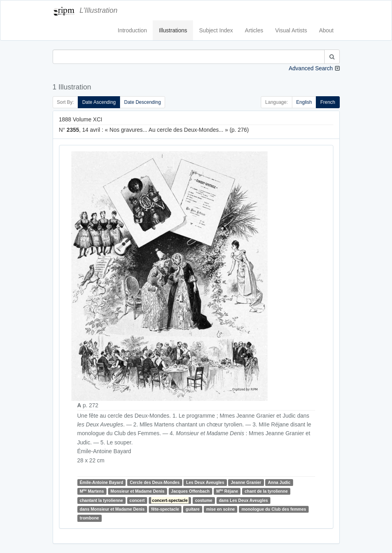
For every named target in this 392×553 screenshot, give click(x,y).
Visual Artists (291, 30)
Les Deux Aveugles (205, 482)
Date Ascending (99, 102)
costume (204, 500)
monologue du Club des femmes (274, 509)
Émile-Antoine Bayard (101, 482)
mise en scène (221, 509)
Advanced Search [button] (311, 68)
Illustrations (173, 30)
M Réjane (227, 491)
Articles (254, 30)
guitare (193, 509)
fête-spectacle (165, 509)
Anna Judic (279, 482)
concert (137, 500)
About (326, 30)
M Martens (92, 491)
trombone (89, 518)
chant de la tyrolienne (266, 491)
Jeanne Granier (246, 482)
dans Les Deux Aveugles (243, 500)
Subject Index (216, 30)
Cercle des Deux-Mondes (155, 482)
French (328, 102)
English (304, 102)
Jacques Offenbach (190, 491)
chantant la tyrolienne (101, 500)
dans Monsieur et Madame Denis (112, 509)
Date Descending (142, 102)
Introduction (132, 30)
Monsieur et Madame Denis (137, 491)
